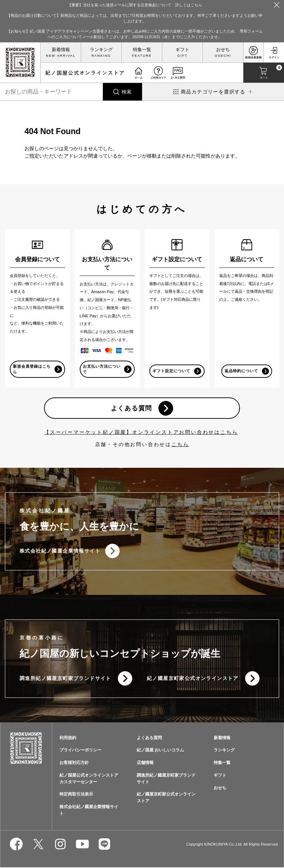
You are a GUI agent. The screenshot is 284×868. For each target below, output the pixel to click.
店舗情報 (145, 764)
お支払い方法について (100, 369)
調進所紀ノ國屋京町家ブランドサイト (65, 679)
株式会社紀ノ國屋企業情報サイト (60, 551)
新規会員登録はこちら (30, 369)
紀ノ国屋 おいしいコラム (160, 751)
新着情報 (61, 50)
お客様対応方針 (74, 764)
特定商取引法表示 (76, 795)
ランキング (101, 50)
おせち (223, 50)
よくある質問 (131, 408)
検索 (127, 92)
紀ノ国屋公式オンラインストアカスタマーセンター (89, 779)
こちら (180, 445)
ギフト (182, 50)
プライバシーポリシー (80, 751)
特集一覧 (142, 50)
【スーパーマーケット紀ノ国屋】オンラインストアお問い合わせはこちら (141, 432)
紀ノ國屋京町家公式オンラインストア (193, 679)
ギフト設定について (169, 369)
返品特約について (241, 371)
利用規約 (68, 738)
